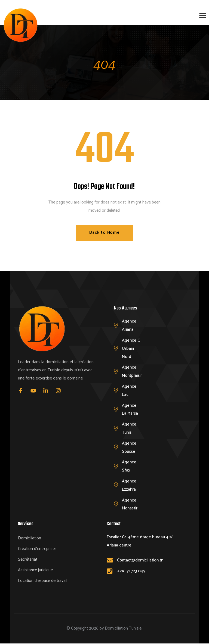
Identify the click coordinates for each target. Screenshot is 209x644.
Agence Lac (129, 391)
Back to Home (104, 233)
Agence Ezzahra (129, 485)
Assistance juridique (35, 571)
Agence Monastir (130, 504)
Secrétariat (28, 560)
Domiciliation (30, 538)
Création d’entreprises (37, 549)
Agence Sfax (129, 467)
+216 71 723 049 (131, 571)
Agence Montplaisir (132, 372)
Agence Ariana (129, 326)
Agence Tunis (129, 428)
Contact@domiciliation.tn (140, 560)
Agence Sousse (129, 447)
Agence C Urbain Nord (131, 349)
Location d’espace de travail (43, 581)
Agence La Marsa (130, 410)
